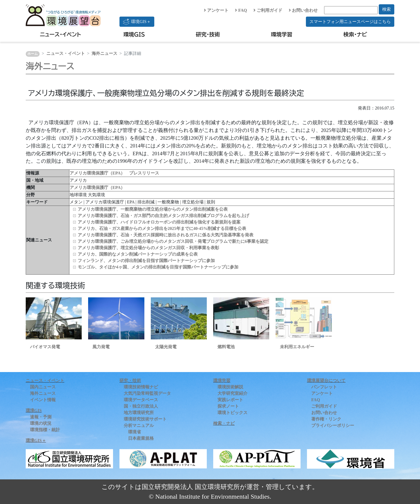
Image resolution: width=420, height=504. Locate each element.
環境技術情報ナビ (141, 387)
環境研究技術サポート (145, 419)
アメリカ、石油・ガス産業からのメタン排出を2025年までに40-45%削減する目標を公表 (162, 228)
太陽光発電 (166, 347)
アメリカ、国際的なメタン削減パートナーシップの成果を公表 (138, 254)
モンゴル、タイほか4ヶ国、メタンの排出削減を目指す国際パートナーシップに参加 (158, 267)
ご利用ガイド (268, 10)
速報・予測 (41, 417)
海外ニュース (104, 53)
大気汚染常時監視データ (147, 393)
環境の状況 (41, 423)
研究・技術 (208, 34)
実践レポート (230, 400)
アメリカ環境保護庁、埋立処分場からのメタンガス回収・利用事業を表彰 (148, 248)
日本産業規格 (141, 438)
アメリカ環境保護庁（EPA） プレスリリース (115, 173)
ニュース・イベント (60, 34)
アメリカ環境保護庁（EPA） (97, 187)
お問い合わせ (303, 10)
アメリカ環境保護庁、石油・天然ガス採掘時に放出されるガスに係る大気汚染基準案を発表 (166, 235)
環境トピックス (232, 413)
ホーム (33, 54)
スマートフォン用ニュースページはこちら (350, 22)
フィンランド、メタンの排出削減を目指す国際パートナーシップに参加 (146, 261)
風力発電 (101, 347)
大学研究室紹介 (232, 393)
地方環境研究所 (139, 413)
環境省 (134, 432)
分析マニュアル (139, 425)
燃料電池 (226, 347)
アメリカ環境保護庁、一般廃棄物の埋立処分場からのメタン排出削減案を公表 (153, 209)
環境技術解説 (230, 387)
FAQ (241, 10)
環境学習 (282, 34)
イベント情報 (43, 400)
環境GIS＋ (137, 22)
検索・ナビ (355, 34)
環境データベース (141, 400)
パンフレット (324, 387)
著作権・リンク (326, 419)
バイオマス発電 (45, 347)
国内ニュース (43, 387)
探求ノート (228, 406)
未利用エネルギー (297, 347)
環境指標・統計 (45, 430)
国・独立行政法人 (141, 406)
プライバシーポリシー (333, 425)
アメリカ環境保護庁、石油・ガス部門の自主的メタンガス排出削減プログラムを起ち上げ (163, 216)
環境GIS (134, 34)
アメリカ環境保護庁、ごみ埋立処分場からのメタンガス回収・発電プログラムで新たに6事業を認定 (173, 241)
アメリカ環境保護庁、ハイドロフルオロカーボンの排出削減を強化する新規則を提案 (159, 222)
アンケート (216, 10)
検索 (387, 9)
